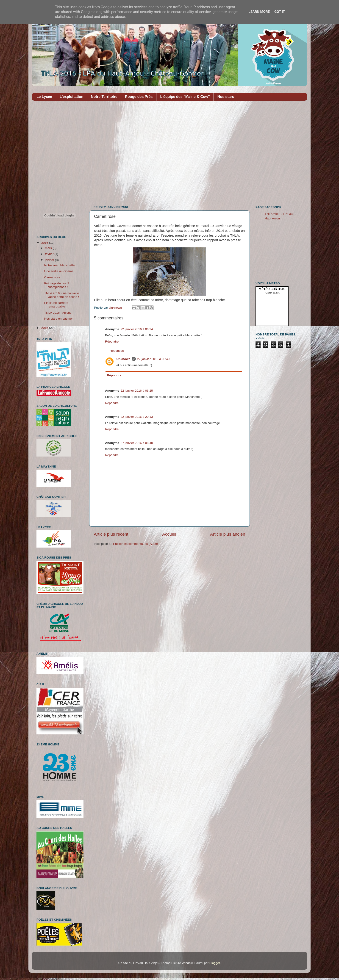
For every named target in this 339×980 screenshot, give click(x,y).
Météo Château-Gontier (273, 291)
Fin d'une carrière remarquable (56, 305)
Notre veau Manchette (60, 265)
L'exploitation (71, 97)
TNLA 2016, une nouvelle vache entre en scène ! (62, 295)
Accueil (169, 534)
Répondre (112, 342)
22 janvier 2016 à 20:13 (137, 417)
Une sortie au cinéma (59, 271)
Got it (280, 12)
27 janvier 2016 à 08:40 (153, 359)
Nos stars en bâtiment (59, 319)
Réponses (117, 351)
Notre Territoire (104, 97)
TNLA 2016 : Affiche (58, 313)
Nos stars (226, 97)
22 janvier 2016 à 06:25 (137, 391)
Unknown (124, 359)
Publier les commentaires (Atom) (136, 544)
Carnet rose (52, 277)
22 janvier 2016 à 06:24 (137, 329)
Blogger (215, 963)
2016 (45, 243)
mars (49, 248)
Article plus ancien (228, 534)
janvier (50, 260)
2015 (45, 328)
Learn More (259, 12)
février (50, 254)
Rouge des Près (139, 97)
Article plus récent (111, 534)
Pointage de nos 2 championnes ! (57, 285)
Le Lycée (44, 97)
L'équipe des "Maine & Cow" (185, 97)
